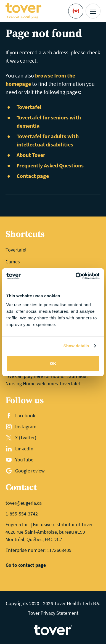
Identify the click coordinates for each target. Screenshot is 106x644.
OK (53, 363)
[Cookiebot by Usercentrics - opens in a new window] (76, 276)
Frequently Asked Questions (50, 165)
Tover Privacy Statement (53, 613)
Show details (76, 346)
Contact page (33, 176)
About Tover (31, 155)
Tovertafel (29, 107)
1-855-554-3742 (22, 514)
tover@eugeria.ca (24, 503)
